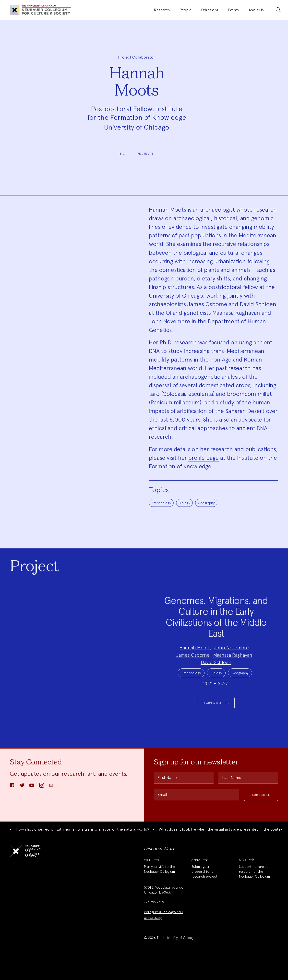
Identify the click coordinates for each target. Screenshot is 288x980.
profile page (204, 458)
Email (162, 815)
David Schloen (216, 672)
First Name (167, 798)
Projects (146, 154)
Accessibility (153, 938)
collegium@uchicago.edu (163, 932)
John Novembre (231, 658)
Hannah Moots (195, 658)
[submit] (278, 10)
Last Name (232, 798)
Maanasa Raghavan (233, 665)
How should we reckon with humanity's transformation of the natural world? (82, 850)
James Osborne (193, 665)
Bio (123, 154)
